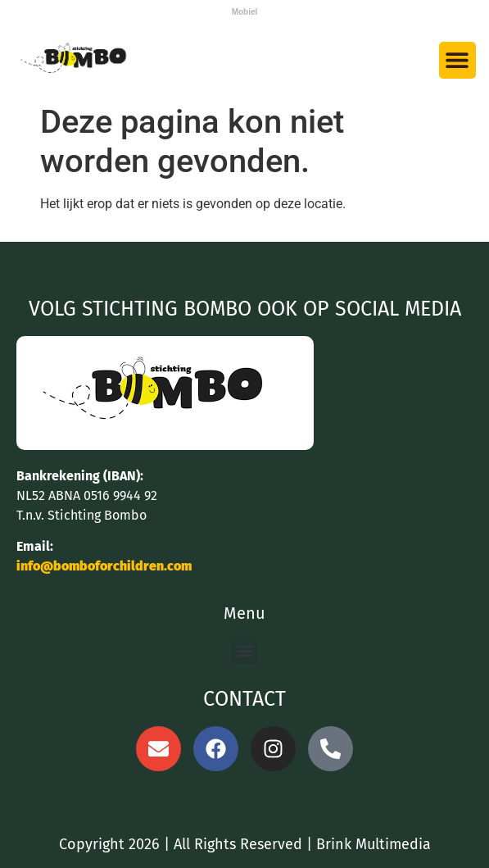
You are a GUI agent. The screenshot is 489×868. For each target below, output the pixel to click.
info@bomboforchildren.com (104, 566)
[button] (457, 60)
